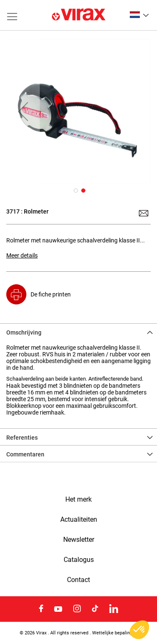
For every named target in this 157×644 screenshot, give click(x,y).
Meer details (22, 255)
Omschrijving (24, 332)
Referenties (22, 438)
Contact (78, 580)
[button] (139, 15)
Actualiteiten (79, 520)
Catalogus (79, 560)
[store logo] (79, 15)
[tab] (78, 332)
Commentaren (25, 454)
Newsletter (79, 540)
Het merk (78, 500)
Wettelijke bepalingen (115, 633)
